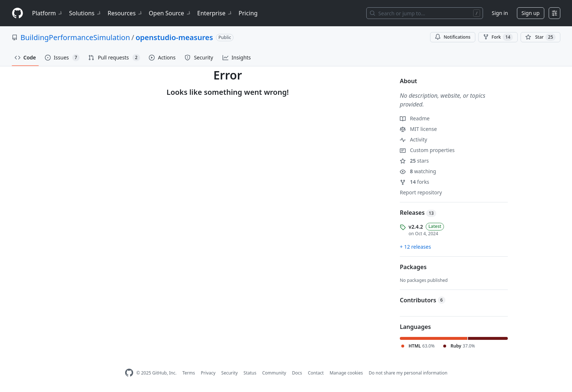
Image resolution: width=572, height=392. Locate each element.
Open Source (170, 13)
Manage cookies (346, 373)
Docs (297, 373)
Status (250, 373)
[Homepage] (18, 13)
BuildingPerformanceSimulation (75, 37)
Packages (413, 267)
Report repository (421, 192)
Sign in (500, 13)
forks (415, 182)
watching (418, 171)
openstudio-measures (174, 37)
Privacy (208, 373)
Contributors (423, 300)
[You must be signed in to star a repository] (540, 37)
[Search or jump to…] (425, 13)
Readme (415, 118)
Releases (418, 213)
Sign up (531, 13)
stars (414, 161)
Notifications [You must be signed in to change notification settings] (453, 37)
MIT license (418, 129)
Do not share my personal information (408, 373)
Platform (48, 13)
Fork (498, 37)
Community (274, 373)
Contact (316, 373)
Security (230, 373)
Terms (189, 373)
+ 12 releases (415, 247)
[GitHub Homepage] (129, 373)
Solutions (85, 13)
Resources (125, 13)
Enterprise (215, 13)
